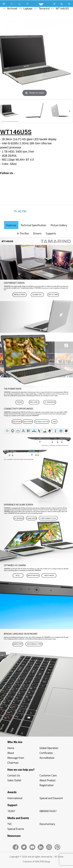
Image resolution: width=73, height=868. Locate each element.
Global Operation (49, 748)
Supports (51, 233)
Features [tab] (11, 225)
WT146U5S (62, 8)
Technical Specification (33, 225)
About (11, 753)
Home (11, 748)
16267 (11, 811)
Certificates (46, 753)
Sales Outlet (14, 780)
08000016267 (48, 811)
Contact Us (14, 775)
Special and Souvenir (51, 798)
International (15, 798)
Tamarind (44, 8)
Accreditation (47, 758)
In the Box (23, 233)
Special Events (16, 829)
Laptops (28, 8)
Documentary (47, 824)
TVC (10, 824)
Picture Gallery (59, 225)
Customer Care (48, 775)
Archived (12, 8)
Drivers (37, 233)
